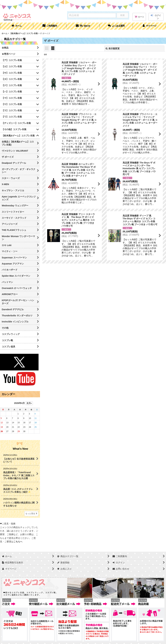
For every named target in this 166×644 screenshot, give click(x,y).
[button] (116, 26)
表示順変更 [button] (113, 49)
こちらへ (18, 542)
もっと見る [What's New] (31, 514)
